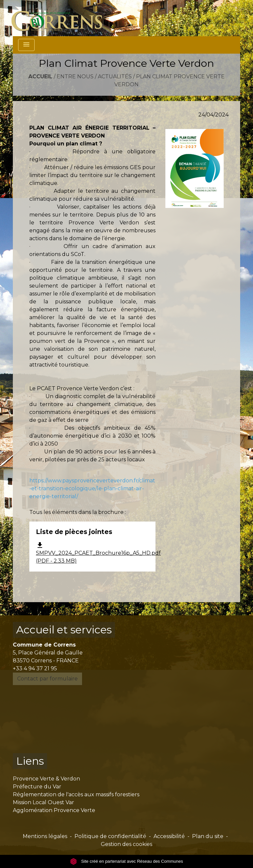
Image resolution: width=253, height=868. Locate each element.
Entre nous (75, 77)
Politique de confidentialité (110, 836)
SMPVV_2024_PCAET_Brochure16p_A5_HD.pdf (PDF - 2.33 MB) (98, 553)
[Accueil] (61, 18)
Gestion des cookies (126, 844)
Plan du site (208, 836)
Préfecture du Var (37, 787)
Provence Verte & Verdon (46, 779)
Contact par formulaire (47, 679)
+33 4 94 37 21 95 (35, 668)
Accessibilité (169, 836)
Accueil (40, 77)
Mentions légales (45, 836)
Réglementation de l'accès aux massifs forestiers (76, 794)
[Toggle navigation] (26, 45)
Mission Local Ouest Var (43, 802)
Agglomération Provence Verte (54, 810)
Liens (30, 761)
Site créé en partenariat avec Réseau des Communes (127, 861)
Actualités (115, 77)
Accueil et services (64, 630)
